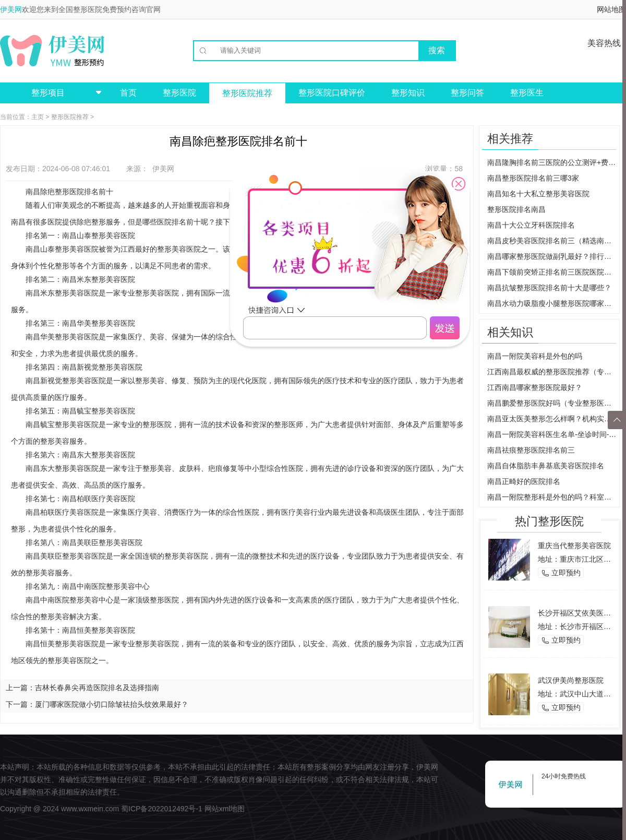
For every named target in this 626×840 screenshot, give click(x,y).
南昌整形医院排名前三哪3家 (533, 178)
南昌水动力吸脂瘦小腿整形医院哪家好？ (552, 303)
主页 (38, 117)
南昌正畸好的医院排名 (524, 481)
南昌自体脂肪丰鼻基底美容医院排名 (546, 466)
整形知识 (408, 93)
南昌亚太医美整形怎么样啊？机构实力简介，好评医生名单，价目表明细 (552, 419)
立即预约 (561, 573)
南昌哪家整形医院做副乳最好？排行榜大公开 (552, 256)
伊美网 (11, 9)
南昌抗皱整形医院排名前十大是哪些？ (549, 288)
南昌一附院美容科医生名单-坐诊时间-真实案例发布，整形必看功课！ (552, 434)
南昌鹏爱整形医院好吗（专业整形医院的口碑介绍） (552, 403)
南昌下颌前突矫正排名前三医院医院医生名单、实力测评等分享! (552, 272)
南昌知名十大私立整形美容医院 (538, 194)
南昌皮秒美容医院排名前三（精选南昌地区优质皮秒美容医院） (552, 241)
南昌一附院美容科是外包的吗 (535, 356)
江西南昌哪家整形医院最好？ (535, 387)
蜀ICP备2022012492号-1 (162, 809)
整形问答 (467, 93)
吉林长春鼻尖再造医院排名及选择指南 (97, 688)
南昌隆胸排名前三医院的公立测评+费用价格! (552, 162)
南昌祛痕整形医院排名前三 (531, 450)
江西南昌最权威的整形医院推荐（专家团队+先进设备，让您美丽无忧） (552, 372)
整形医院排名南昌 (516, 209)
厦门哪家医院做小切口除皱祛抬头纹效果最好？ (112, 704)
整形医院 (179, 93)
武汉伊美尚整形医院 (571, 680)
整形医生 (527, 93)
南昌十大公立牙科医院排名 (531, 225)
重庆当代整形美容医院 (574, 546)
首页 (128, 93)
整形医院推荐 (247, 93)
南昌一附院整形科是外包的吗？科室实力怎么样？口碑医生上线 (552, 497)
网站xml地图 (225, 809)
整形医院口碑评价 (332, 93)
